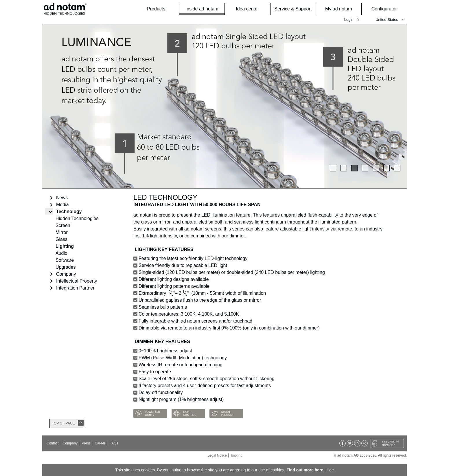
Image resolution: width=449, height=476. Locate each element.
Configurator (387, 9)
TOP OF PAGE (63, 423)
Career (100, 443)
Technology (69, 212)
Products (161, 9)
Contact (53, 443)
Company (66, 274)
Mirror (62, 232)
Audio (61, 253)
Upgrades (66, 267)
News (62, 198)
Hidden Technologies (77, 218)
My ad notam (342, 9)
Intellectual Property (77, 281)
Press (86, 443)
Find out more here (305, 470)
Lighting (65, 246)
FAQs (114, 443)
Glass (61, 239)
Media (62, 205)
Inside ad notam (203, 9)
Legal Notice (217, 455)
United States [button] (387, 20)
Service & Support (293, 9)
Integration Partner (75, 288)
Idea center (251, 9)
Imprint (236, 455)
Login (349, 20)
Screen (63, 225)
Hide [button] (330, 470)
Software (65, 260)
